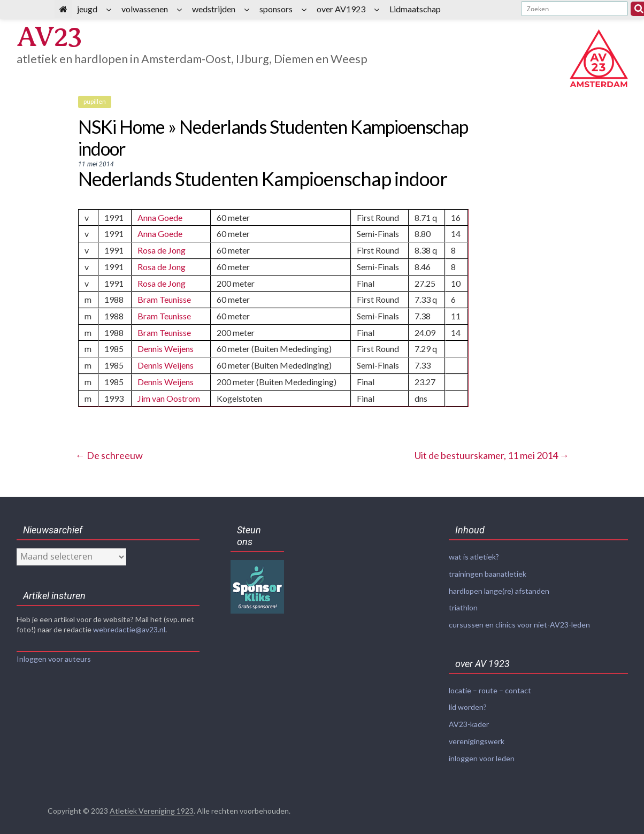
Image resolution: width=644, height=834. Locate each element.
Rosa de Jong (162, 250)
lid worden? (468, 700)
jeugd (87, 9)
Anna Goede (160, 217)
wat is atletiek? (474, 552)
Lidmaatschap (415, 9)
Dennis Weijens (166, 346)
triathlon (463, 602)
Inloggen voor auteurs (54, 654)
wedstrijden (214, 9)
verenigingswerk (477, 733)
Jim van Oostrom (169, 394)
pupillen (95, 101)
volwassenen (145, 9)
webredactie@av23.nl (129, 625)
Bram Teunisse (164, 298)
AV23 (53, 39)
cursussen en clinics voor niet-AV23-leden (519, 618)
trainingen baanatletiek (488, 568)
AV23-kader (469, 717)
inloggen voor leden (482, 750)
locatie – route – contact (490, 683)
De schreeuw (109, 451)
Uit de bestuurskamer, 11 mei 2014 (492, 451)
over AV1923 (341, 9)
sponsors (276, 9)
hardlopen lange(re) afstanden (499, 585)
